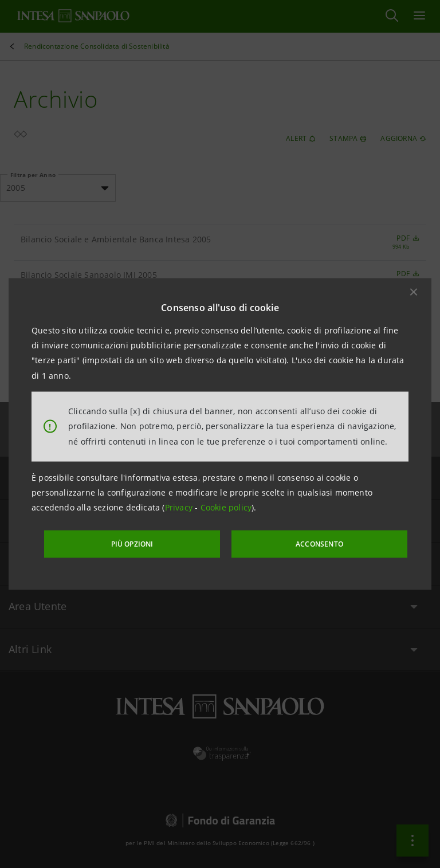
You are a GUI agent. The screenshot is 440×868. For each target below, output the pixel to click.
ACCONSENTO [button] (303, 543)
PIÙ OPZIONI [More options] (151, 543)
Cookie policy (226, 508)
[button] (414, 293)
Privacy (180, 508)
